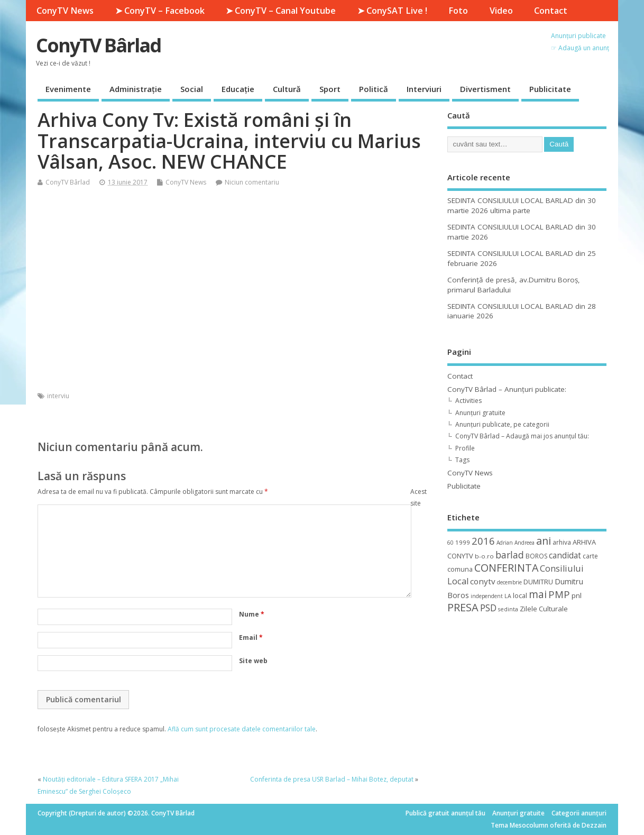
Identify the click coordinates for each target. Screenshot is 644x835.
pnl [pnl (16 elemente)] (577, 595)
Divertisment (485, 89)
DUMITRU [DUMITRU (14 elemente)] (538, 582)
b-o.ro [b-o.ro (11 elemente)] (484, 556)
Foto (458, 11)
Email (251, 637)
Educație (238, 89)
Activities (468, 401)
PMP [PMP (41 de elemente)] (559, 594)
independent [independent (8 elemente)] (487, 596)
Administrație (136, 89)
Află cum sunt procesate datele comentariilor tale (242, 729)
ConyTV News (65, 11)
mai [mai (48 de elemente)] (538, 594)
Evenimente (68, 89)
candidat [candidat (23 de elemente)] (565, 556)
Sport (330, 89)
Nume (252, 614)
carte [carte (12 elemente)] (590, 556)
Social (192, 89)
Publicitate (550, 89)
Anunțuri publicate (578, 36)
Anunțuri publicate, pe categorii (502, 424)
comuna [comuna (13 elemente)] (460, 569)
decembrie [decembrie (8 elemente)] (509, 582)
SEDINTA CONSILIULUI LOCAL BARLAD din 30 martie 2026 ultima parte (522, 205)
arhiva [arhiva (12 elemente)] (562, 542)
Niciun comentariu (252, 182)
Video (501, 11)
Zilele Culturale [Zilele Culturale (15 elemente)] (544, 609)
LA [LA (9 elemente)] (508, 596)
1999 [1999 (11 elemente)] (463, 542)
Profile (465, 448)
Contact (551, 11)
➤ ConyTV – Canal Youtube (281, 11)
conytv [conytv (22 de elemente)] (483, 581)
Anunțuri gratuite (480, 413)
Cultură (287, 89)
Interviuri (424, 89)
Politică (374, 89)
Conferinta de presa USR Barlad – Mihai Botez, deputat (332, 779)
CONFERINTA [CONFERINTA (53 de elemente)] (506, 568)
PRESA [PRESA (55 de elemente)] (463, 607)
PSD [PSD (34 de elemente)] (488, 608)
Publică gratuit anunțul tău (445, 813)
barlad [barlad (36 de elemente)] (510, 555)
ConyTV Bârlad (98, 45)
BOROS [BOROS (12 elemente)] (536, 556)
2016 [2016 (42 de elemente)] (483, 541)
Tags (462, 460)
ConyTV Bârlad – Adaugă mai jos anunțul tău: (522, 436)
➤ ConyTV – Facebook (160, 11)
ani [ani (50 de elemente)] (544, 541)
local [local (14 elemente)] (520, 595)
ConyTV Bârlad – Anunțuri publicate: (507, 389)
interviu (58, 396)
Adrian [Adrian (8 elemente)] (505, 543)
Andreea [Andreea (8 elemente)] (525, 543)
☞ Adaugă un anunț (580, 48)
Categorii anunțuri (579, 813)
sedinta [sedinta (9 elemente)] (508, 609)
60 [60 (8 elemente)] (450, 543)
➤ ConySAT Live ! (392, 11)
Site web (253, 661)
